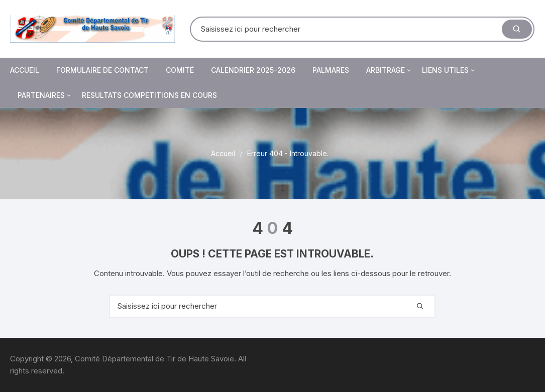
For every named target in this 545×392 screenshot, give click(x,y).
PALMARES (331, 70)
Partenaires (45, 95)
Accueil (25, 70)
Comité (180, 70)
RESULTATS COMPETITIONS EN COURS (149, 95)
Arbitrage (389, 70)
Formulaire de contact (102, 70)
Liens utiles (449, 70)
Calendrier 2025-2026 (253, 70)
